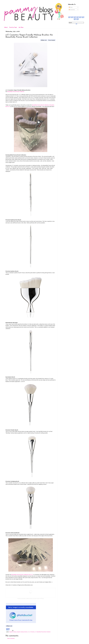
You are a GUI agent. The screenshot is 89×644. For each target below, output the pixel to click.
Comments (72, 10)
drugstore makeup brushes (22, 632)
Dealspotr (24, 599)
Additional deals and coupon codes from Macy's (35, 599)
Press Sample (52, 40)
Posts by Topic (13, 27)
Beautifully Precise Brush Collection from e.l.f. (22, 575)
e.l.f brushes (32, 632)
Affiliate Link (44, 40)
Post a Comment (11, 638)
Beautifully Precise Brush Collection (16, 92)
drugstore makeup (13, 632)
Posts (71, 7)
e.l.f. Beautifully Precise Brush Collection (43, 632)
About (6, 27)
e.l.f (28, 632)
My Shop (21, 27)
